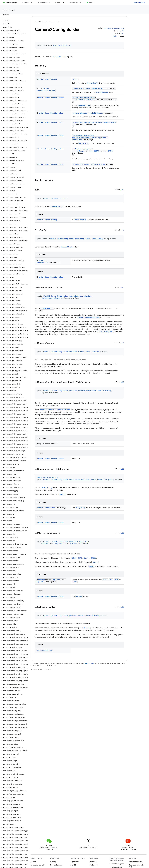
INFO (80, 558)
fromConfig (77, 88)
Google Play (74, 3)
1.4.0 (122, 382)
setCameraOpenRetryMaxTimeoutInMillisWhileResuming (94, 122)
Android (33, 862)
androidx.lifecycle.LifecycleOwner (55, 410)
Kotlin (115, 36)
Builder (79, 597)
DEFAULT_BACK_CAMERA (106, 332)
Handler (102, 164)
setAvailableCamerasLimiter (84, 98)
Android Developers (41, 22)
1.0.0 (122, 34)
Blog (91, 3)
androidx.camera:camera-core (114, 28)
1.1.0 (123, 287)
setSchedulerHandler (81, 164)
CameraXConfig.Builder (62, 45)
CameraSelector (90, 100)
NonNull (41, 79)
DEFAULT (63, 494)
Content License (88, 663)
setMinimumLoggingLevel (82, 149)
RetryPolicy (77, 140)
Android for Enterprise (38, 865)
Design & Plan (42, 3)
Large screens (75, 862)
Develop (52, 22)
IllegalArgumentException (88, 318)
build (75, 79)
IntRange (80, 151)
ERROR (93, 558)
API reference (9, 10)
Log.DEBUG (95, 151)
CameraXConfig (59, 57)
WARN (86, 558)
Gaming (53, 862)
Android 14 (93, 865)
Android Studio (139, 3)
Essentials (26, 3)
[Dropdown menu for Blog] (95, 3)
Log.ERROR (109, 151)
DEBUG (74, 558)
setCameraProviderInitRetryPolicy (86, 138)
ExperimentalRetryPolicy (84, 136)
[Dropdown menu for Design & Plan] (50, 3)
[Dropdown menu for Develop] (64, 3)
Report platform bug (136, 862)
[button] (14, 31)
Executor (100, 113)
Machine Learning (56, 865)
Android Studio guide (117, 864)
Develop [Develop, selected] (58, 3)
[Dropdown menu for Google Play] (81, 3)
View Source (118, 31)
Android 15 (93, 862)
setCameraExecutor (80, 113)
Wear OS (73, 865)
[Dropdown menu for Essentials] (32, 3)
